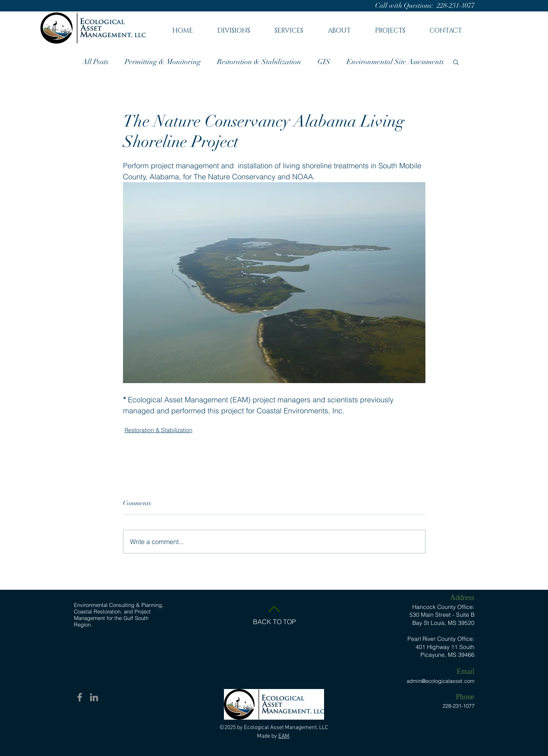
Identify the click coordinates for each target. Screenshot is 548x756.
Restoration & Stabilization (259, 62)
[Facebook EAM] (80, 697)
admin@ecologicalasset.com (441, 681)
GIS (324, 62)
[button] (289, 27)
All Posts (95, 62)
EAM (284, 736)
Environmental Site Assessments (395, 62)
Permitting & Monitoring (163, 62)
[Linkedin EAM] (94, 697)
